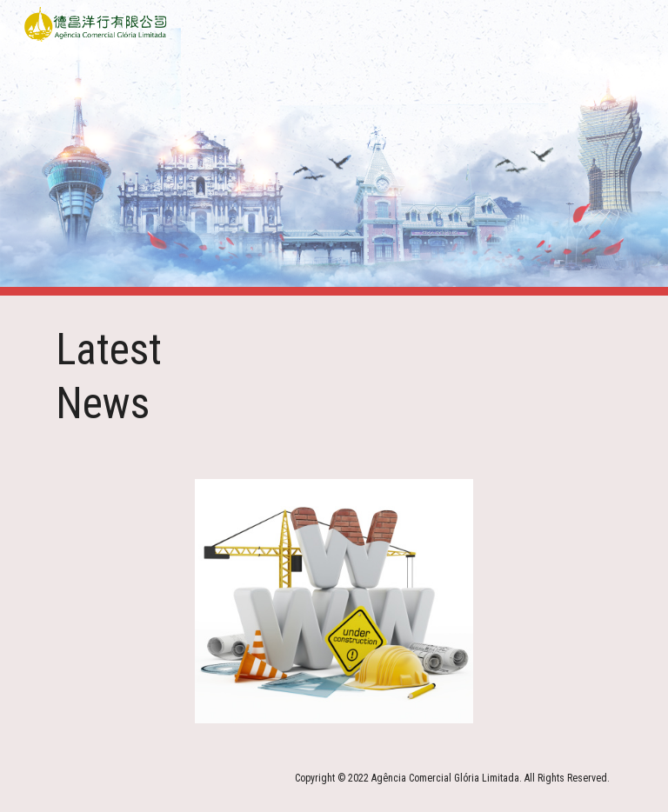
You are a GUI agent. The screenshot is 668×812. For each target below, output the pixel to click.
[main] (139, 377)
